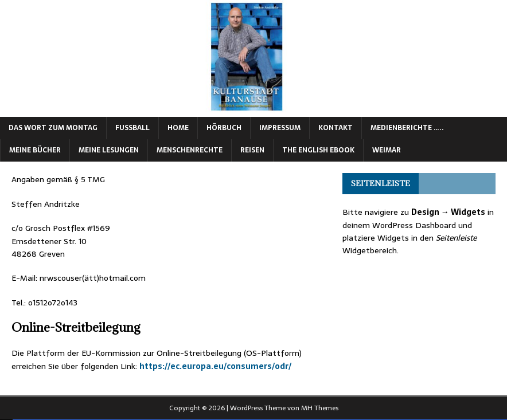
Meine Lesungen (109, 150)
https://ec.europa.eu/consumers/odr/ (215, 366)
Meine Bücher (35, 150)
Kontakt (336, 128)
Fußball (132, 128)
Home (178, 128)
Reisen (252, 150)
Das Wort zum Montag (53, 128)
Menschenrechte (190, 150)
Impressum (280, 128)
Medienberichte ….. (407, 128)
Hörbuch (224, 128)
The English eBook (318, 150)
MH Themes (320, 408)
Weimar (387, 150)
